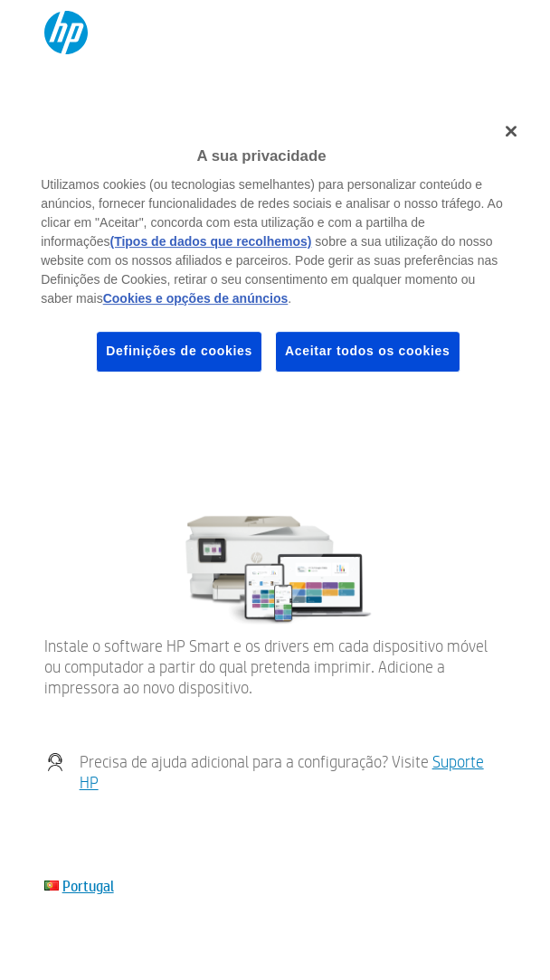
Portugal (88, 886)
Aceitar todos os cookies (368, 351)
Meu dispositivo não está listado (135, 434)
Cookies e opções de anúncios (196, 298)
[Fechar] (511, 131)
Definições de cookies (179, 351)
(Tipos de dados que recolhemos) (210, 241)
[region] (275, 255)
